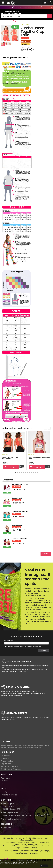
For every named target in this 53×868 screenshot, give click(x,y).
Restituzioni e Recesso (11, 769)
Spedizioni (5, 758)
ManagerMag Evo (27, 840)
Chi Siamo (5, 756)
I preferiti (5, 792)
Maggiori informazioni (20, 864)
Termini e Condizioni (10, 766)
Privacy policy (7, 761)
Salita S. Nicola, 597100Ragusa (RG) (11, 806)
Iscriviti (43, 651)
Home (3, 21)
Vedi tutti (46, 553)
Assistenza (6, 778)
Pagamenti (6, 764)
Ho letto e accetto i (12, 647)
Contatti (5, 781)
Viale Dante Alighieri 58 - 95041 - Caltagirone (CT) (24, 814)
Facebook (6, 828)
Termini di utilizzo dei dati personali (30, 647)
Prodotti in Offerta (9, 795)
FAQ (3, 783)
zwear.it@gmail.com (11, 819)
